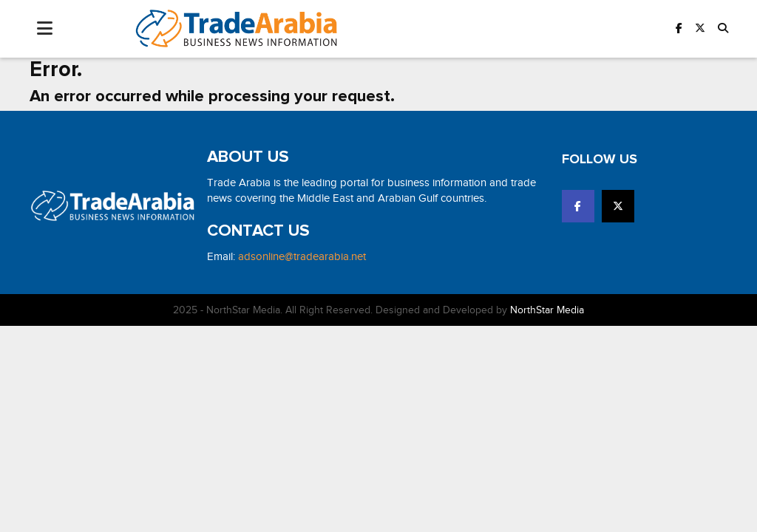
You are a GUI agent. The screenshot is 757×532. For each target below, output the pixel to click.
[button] (723, 28)
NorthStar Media (547, 310)
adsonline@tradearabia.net (302, 256)
